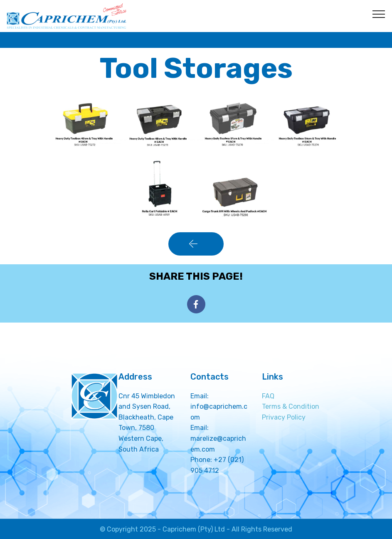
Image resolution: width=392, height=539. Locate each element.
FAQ (268, 396)
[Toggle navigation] (379, 14)
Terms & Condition (291, 406)
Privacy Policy (284, 417)
